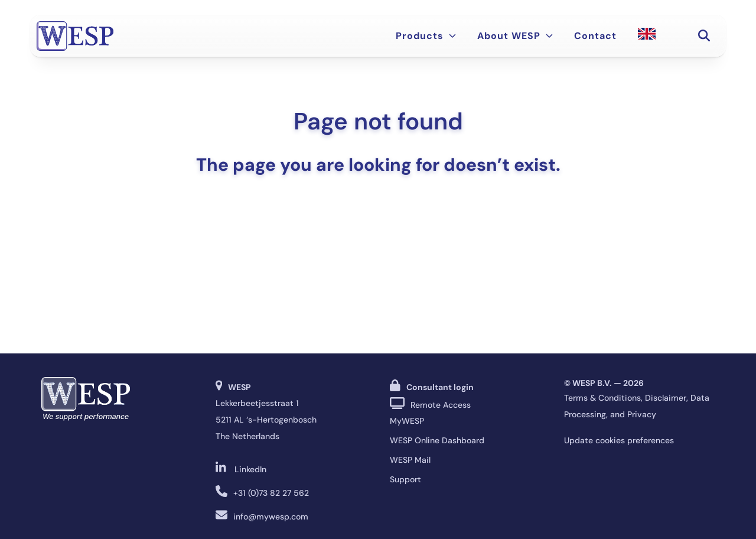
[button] (704, 36)
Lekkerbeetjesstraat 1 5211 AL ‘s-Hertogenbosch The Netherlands (266, 420)
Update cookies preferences (619, 440)
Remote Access (441, 405)
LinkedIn (250, 469)
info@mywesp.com (271, 517)
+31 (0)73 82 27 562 (271, 493)
